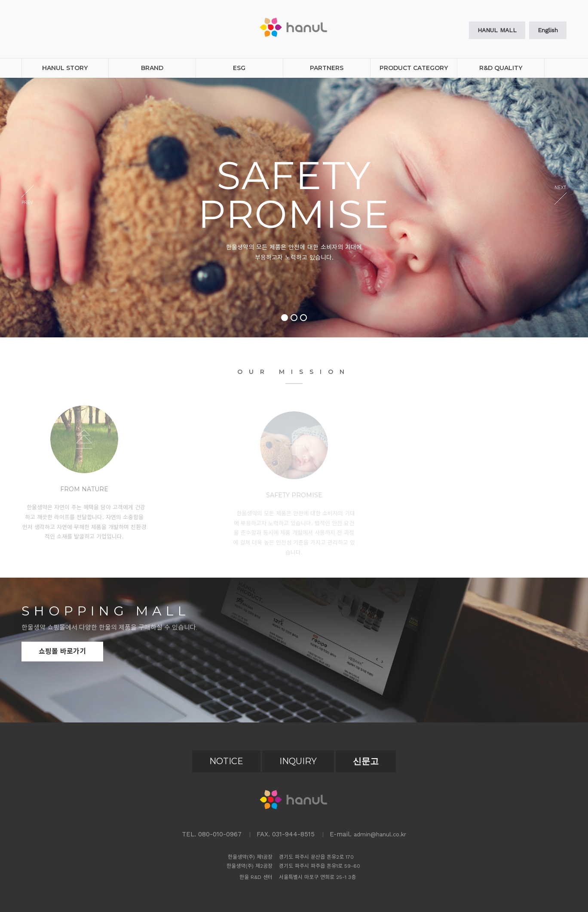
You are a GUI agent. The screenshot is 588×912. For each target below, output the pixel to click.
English (548, 30)
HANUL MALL (497, 30)
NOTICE (226, 761)
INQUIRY (298, 761)
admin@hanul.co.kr (380, 834)
